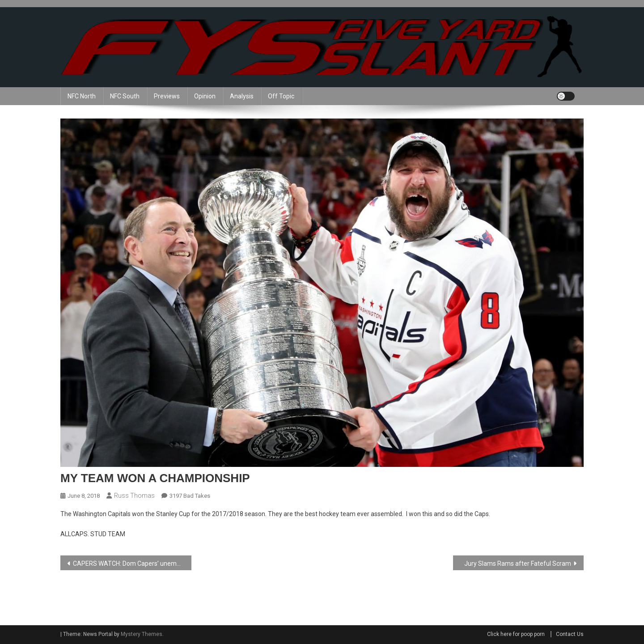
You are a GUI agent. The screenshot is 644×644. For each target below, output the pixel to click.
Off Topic (281, 96)
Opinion (205, 96)
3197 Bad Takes (190, 496)
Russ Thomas (134, 496)
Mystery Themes (142, 634)
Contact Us (570, 634)
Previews (167, 96)
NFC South (125, 96)
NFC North (82, 96)
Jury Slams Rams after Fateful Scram (518, 563)
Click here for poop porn (516, 634)
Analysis (242, 96)
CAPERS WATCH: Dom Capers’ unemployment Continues (132, 563)
